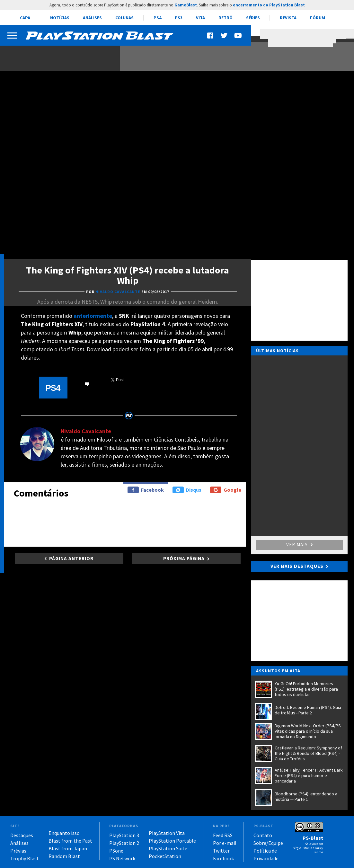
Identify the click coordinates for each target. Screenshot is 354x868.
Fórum (318, 18)
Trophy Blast (25, 858)
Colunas (124, 18)
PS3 (179, 18)
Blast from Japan (68, 848)
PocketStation (165, 856)
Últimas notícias (277, 351)
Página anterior (71, 558)
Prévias (18, 851)
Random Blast (64, 856)
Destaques (22, 835)
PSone (116, 851)
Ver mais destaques (297, 566)
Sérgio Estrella (302, 848)
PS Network (122, 858)
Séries (253, 18)
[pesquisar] (302, 38)
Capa (25, 18)
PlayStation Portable (172, 841)
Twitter (221, 851)
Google (226, 490)
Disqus (187, 490)
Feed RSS (223, 835)
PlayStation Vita (167, 833)
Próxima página (184, 558)
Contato (263, 835)
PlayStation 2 (124, 843)
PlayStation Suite (168, 848)
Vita (200, 18)
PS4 (157, 18)
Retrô (226, 18)
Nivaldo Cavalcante (86, 431)
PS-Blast (313, 838)
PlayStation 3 (124, 835)
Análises (92, 18)
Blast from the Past (70, 841)
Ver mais (299, 545)
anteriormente (93, 316)
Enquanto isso (64, 833)
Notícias (60, 18)
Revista (288, 18)
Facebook (146, 490)
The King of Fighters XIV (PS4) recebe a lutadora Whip (128, 275)
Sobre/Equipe (268, 843)
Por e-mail (225, 843)
